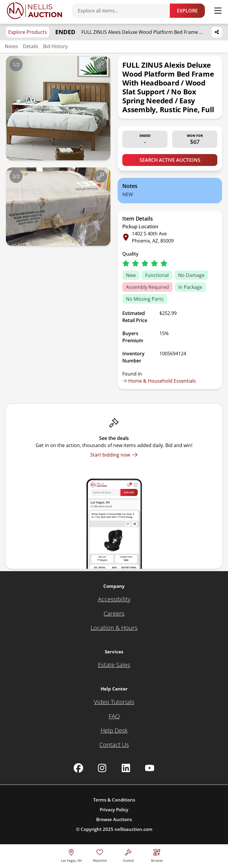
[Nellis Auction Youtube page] (150, 768)
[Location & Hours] (114, 628)
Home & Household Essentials (159, 381)
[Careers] (114, 614)
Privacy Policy (114, 810)
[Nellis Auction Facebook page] (78, 768)
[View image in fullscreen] (100, 65)
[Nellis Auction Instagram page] (102, 768)
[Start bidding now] (114, 455)
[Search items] (124, 11)
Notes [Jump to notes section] (11, 46)
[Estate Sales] (114, 665)
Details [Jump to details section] (31, 46)
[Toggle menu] (218, 11)
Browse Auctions (114, 819)
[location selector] (71, 855)
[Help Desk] (114, 731)
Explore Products (28, 32)
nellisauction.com (133, 829)
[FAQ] (114, 716)
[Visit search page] (157, 855)
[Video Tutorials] (114, 702)
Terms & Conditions (114, 800)
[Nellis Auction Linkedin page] (126, 768)
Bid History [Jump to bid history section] (55, 46)
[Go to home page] (34, 11)
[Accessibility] (114, 599)
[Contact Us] (114, 745)
